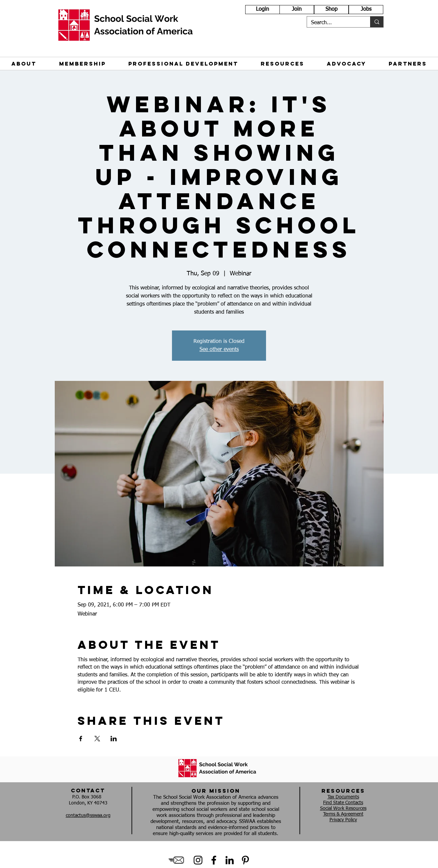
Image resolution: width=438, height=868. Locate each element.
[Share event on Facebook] (81, 739)
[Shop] (331, 10)
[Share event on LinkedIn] (114, 739)
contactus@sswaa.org (88, 816)
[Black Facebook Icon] (214, 860)
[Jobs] (366, 10)
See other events (219, 350)
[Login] (262, 10)
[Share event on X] (97, 739)
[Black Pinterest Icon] (245, 860)
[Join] (297, 10)
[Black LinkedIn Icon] (230, 860)
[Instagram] (198, 860)
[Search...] (334, 23)
